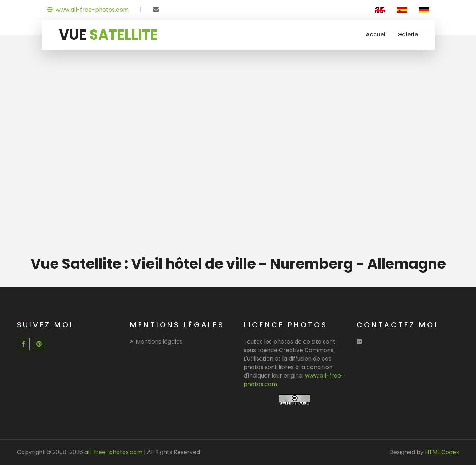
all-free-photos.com (113, 452)
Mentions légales (156, 342)
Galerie (408, 35)
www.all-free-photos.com (88, 10)
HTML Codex (442, 452)
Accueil (376, 35)
